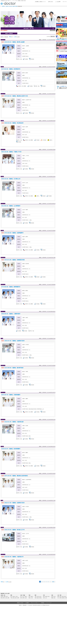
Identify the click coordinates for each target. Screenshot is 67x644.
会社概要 (27, 603)
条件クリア (53, 30)
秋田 (4, 598)
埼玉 (17, 596)
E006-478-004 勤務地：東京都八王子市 (14, 530)
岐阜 (29, 596)
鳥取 (44, 596)
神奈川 (14, 596)
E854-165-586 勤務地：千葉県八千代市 (11, 152)
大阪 (35, 596)
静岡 (32, 596)
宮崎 (61, 598)
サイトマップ (49, 603)
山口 (46, 598)
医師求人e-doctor (20, 603)
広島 (44, 598)
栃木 (16, 598)
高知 (54, 598)
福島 (8, 598)
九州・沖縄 (59, 595)
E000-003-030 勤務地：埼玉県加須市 (14, 123)
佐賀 (61, 596)
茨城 (14, 598)
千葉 (11, 598)
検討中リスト (57, 4)
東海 (29, 595)
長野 (23, 598)
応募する (48, 62)
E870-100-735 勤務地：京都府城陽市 (11, 395)
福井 (26, 596)
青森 (5, 596)
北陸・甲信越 (23, 595)
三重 (32, 598)
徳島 (52, 596)
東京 (11, 596)
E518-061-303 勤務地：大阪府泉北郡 (14, 422)
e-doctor (8, 3)
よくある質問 (58, 2)
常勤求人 (5, 9)
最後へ (54, 582)
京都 (35, 598)
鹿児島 (63, 598)
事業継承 (44, 9)
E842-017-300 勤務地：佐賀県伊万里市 (14, 503)
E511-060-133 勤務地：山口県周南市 (11, 206)
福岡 (58, 596)
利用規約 (43, 603)
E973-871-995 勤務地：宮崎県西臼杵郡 (14, 260)
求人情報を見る (35, 62)
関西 (35, 595)
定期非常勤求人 (15, 9)
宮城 (1, 598)
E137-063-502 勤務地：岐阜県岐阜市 (11, 69)
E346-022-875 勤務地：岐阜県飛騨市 (11, 449)
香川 (54, 596)
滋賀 (38, 598)
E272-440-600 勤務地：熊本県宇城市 (14, 368)
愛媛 (52, 598)
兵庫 (38, 596)
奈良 (40, 596)
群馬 (18, 598)
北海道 (2, 596)
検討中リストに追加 (50, 42)
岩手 (7, 596)
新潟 (21, 598)
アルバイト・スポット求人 (25, 9)
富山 (21, 596)
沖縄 (66, 598)
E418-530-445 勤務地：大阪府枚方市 (14, 557)
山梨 (26, 598)
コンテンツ (53, 9)
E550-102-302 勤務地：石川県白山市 (11, 179)
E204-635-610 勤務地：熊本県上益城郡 (14, 42)
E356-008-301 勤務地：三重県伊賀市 (11, 314)
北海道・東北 (3, 595)
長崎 (63, 596)
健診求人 (34, 9)
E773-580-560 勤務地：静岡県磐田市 (11, 287)
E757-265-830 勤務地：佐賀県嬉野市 (14, 233)
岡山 (48, 596)
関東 (11, 595)
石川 (23, 596)
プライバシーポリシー (35, 603)
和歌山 (41, 598)
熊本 (65, 596)
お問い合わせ (51, 2)
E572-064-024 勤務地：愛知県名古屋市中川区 (16, 96)
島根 (46, 596)
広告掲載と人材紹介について (40, 2)
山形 (6, 598)
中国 (44, 595)
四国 (52, 595)
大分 (58, 598)
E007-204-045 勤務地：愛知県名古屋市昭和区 (16, 476)
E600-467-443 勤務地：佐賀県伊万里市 (14, 341)
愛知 (29, 598)
